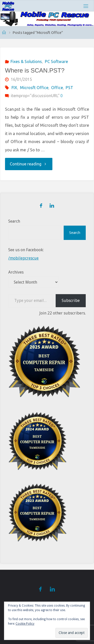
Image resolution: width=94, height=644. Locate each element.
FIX (14, 88)
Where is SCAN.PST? (35, 70)
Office (57, 88)
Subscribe (71, 301)
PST (69, 88)
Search (14, 221)
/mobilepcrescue (23, 258)
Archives (16, 272)
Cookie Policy (25, 624)
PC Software (56, 61)
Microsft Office (34, 88)
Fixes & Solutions (26, 61)
